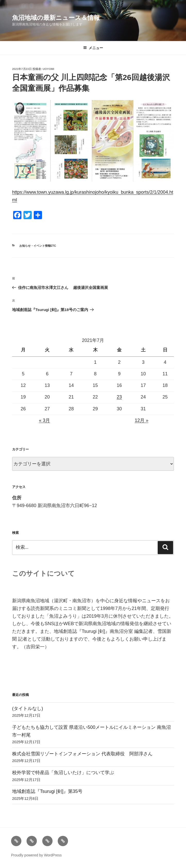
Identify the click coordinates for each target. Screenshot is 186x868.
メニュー (93, 48)
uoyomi (49, 69)
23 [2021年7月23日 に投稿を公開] (119, 397)
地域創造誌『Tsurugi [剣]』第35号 (47, 791)
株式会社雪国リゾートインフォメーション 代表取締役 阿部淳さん (82, 754)
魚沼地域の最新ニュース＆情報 (56, 18)
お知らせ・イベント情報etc (38, 246)
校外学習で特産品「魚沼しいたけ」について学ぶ (63, 773)
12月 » (142, 420)
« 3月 (44, 420)
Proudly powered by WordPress (36, 855)
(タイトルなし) (28, 708)
